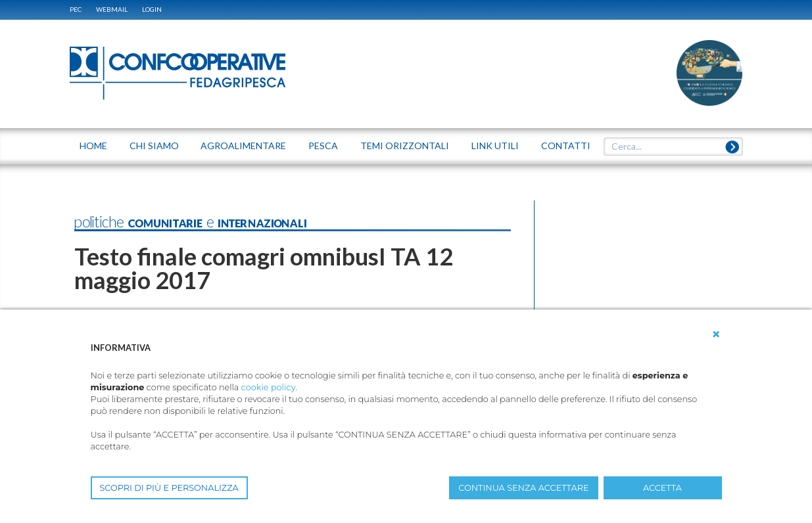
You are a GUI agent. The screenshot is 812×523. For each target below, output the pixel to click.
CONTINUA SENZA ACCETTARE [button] (523, 488)
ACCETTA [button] (662, 488)
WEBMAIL (112, 9)
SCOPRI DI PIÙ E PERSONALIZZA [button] (169, 488)
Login (152, 9)
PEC (76, 9)
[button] (716, 334)
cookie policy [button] (269, 387)
